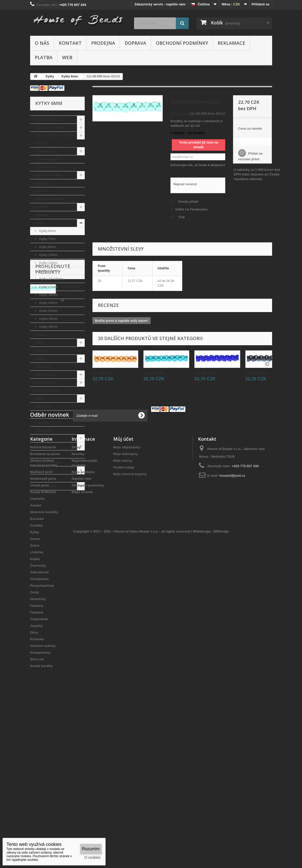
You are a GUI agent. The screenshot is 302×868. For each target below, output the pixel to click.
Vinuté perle (45, 167)
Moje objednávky (127, 607)
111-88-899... (104, 373)
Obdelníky (43, 406)
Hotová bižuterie (48, 119)
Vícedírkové (44, 382)
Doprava (135, 43)
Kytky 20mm (48, 303)
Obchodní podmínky (182, 43)
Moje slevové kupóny (130, 634)
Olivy (39, 446)
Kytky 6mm (47, 231)
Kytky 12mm (48, 263)
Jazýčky (41, 438)
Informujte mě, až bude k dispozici (198, 165)
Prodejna (103, 43)
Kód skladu (179, 114)
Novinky (78, 614)
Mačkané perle (47, 151)
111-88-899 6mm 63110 (71, 528)
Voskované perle (48, 159)
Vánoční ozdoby (48, 462)
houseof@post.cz (232, 636)
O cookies (92, 857)
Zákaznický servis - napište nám (160, 4)
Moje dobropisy (126, 614)
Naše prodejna (83, 632)
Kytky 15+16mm (51, 279)
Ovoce (40, 335)
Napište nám (81, 639)
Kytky (40, 223)
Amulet (41, 191)
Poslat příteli (188, 202)
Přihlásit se (260, 4)
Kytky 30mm (48, 327)
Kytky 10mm (48, 255)
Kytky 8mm (47, 247)
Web (67, 57)
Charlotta (42, 183)
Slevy (76, 607)
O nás (42, 43)
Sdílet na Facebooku (191, 209)
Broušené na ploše (50, 127)
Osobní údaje (124, 627)
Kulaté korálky (46, 486)
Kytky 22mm (48, 311)
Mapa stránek (82, 652)
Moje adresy (123, 621)
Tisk (182, 217)
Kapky (40, 358)
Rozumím (91, 849)
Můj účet (123, 599)
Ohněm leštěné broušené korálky (55, 139)
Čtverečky (43, 366)
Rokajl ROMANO (48, 175)
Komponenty (45, 470)
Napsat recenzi (185, 184)
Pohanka (42, 454)
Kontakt (70, 43)
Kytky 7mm (47, 239)
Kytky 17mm (48, 287)
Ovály (40, 398)
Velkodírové (44, 374)
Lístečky (42, 351)
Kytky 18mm (48, 295)
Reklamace (231, 43)
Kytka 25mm (48, 319)
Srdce (40, 343)
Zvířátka (41, 215)
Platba (44, 57)
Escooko (42, 207)
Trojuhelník (44, 430)
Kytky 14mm (48, 271)
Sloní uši (42, 478)
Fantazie (42, 414)
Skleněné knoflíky (49, 199)
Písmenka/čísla (47, 390)
